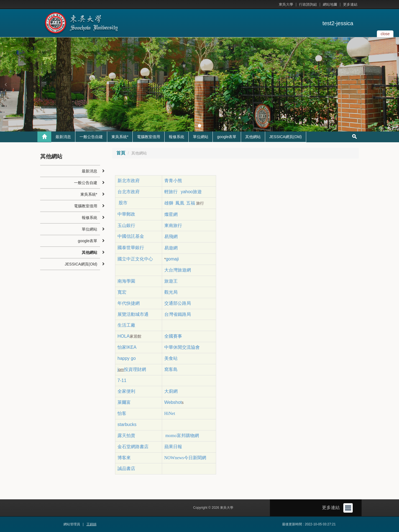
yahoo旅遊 (191, 192)
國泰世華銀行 (131, 248)
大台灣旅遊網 (178, 270)
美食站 (171, 358)
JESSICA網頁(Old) (286, 137)
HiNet (170, 413)
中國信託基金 (131, 236)
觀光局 (171, 292)
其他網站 (253, 137)
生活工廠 (126, 325)
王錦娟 (91, 524)
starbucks (127, 424)
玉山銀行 (126, 225)
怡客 (122, 413)
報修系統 (177, 137)
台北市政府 (129, 192)
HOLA (124, 336)
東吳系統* (120, 137)
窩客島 (171, 369)
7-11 (122, 380)
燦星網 (171, 214)
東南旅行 (173, 225)
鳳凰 (180, 203)
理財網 (139, 369)
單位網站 (201, 137)
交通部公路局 (178, 303)
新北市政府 (129, 181)
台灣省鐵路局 (178, 314)
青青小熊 (174, 181)
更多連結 (350, 5)
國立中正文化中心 (135, 259)
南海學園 (126, 281)
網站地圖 (330, 5)
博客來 (124, 458)
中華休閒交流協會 (182, 347)
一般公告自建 (91, 137)
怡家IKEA (127, 347)
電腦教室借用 (149, 137)
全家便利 (126, 391)
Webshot (173, 402)
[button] (6, 84)
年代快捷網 (129, 303)
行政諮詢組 (308, 5)
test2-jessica (338, 23)
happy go (127, 358)
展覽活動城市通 (133, 314)
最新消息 (63, 137)
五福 (191, 203)
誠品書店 (126, 468)
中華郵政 (126, 214)
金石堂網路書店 (133, 447)
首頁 (121, 153)
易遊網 (171, 248)
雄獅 (169, 203)
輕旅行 (171, 192)
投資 (128, 369)
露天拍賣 (126, 436)
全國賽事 (173, 336)
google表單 (227, 137)
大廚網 (171, 391)
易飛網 (171, 237)
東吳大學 (286, 5)
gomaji (172, 259)
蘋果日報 (173, 447)
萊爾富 (124, 402)
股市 (122, 203)
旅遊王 (171, 281)
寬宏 (122, 292)
